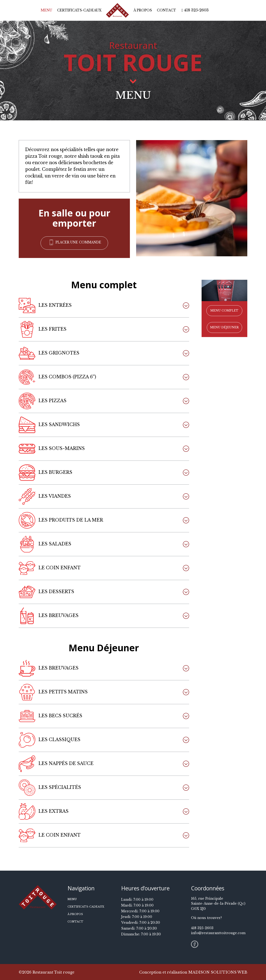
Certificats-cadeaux (79, 10)
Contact (166, 10)
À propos (143, 10)
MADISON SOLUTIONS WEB (218, 972)
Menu (46, 10)
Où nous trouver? (206, 917)
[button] (74, 243)
